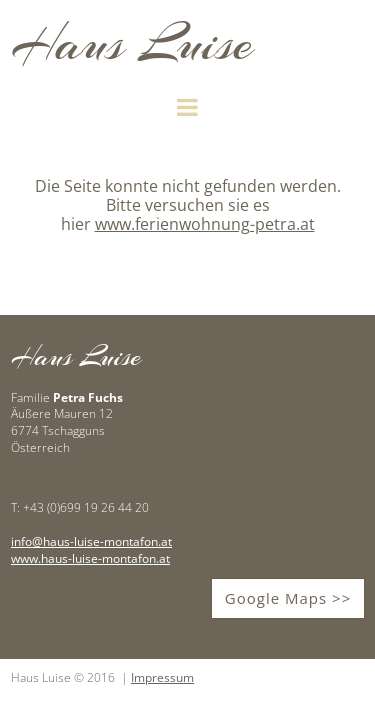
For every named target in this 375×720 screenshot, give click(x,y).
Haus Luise (132, 42)
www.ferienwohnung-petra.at (205, 224)
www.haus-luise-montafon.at (90, 558)
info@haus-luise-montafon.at (91, 541)
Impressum (162, 677)
